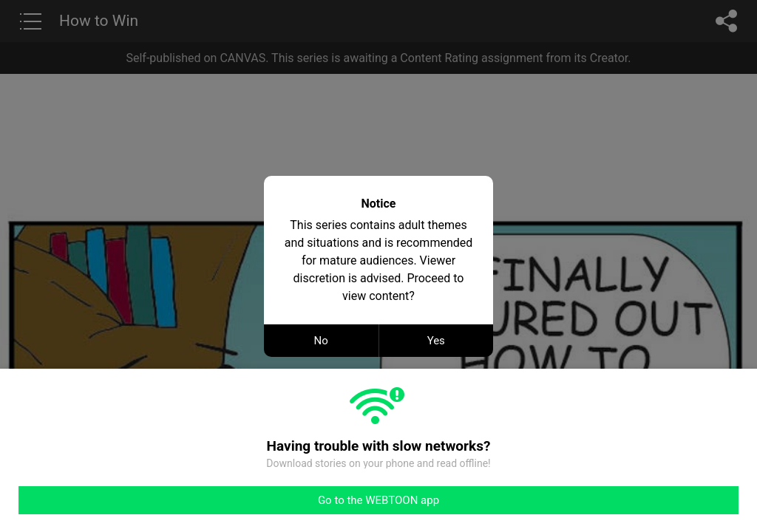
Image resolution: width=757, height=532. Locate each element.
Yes (436, 341)
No (321, 341)
